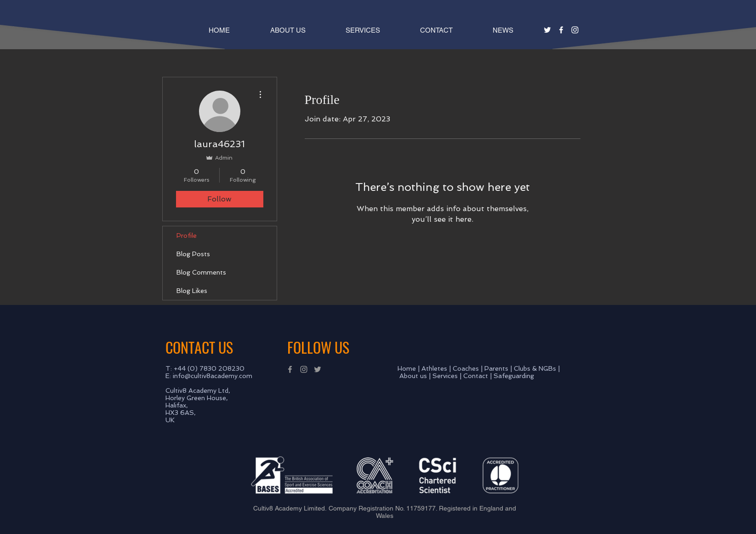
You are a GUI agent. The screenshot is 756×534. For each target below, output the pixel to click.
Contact (476, 376)
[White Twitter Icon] (547, 30)
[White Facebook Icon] (561, 30)
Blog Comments (201, 272)
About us (413, 376)
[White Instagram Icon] (575, 30)
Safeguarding (514, 376)
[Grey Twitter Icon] (318, 369)
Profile (187, 235)
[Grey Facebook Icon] (290, 369)
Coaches (466, 368)
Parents (496, 368)
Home (407, 368)
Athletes (434, 368)
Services (445, 376)
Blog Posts (193, 254)
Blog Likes (192, 291)
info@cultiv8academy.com (213, 376)
